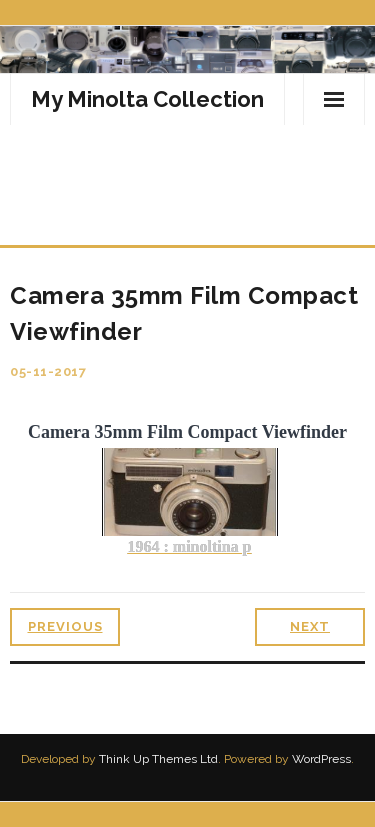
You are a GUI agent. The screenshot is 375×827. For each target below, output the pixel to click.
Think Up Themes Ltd (158, 759)
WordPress (321, 759)
